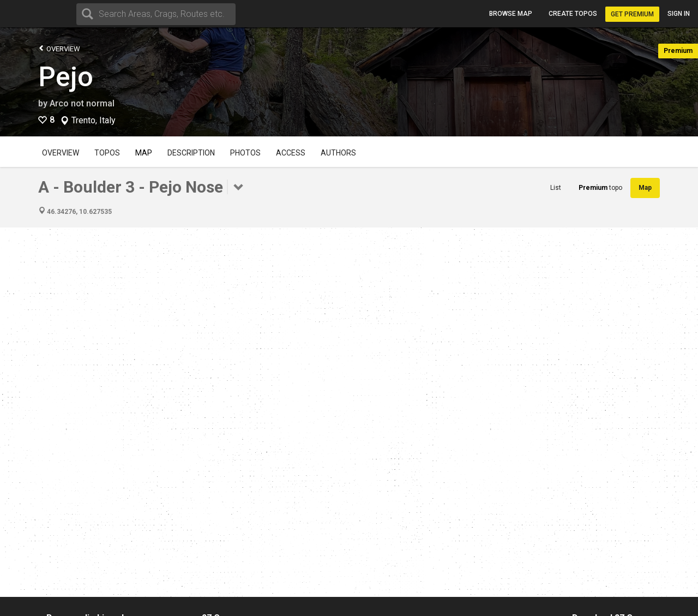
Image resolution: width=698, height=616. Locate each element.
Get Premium (632, 14)
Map (144, 153)
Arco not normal (82, 103)
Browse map (511, 14)
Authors (338, 153)
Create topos (573, 14)
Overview (59, 48)
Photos (245, 153)
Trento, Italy (94, 121)
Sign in (679, 14)
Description (191, 153)
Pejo (66, 77)
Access (291, 153)
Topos (107, 153)
